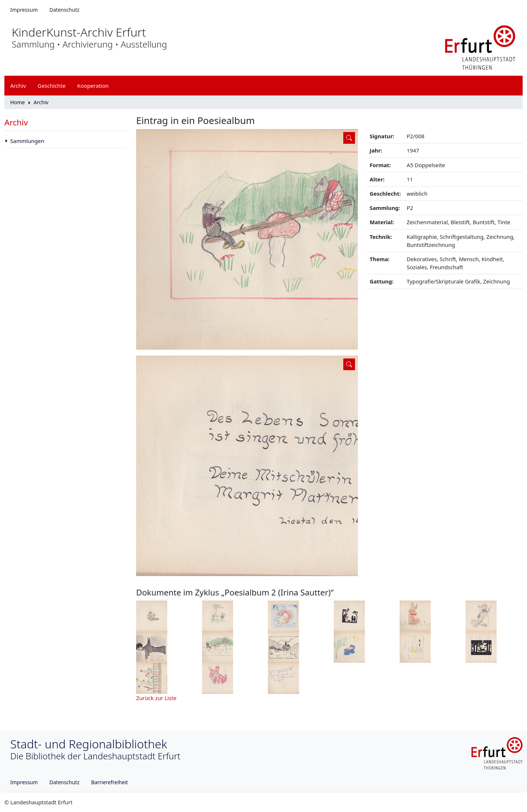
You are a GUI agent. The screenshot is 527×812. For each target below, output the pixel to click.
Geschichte (52, 86)
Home (18, 102)
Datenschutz (64, 10)
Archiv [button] (18, 86)
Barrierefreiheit (109, 782)
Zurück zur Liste (156, 698)
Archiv (16, 122)
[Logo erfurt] (480, 47)
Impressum (24, 10)
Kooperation (93, 86)
